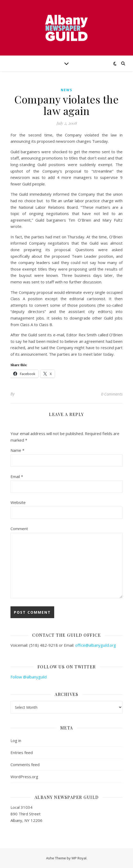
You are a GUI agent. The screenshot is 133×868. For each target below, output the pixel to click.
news (66, 90)
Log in (16, 740)
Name (17, 450)
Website (18, 502)
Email (17, 476)
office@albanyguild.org (96, 645)
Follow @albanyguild (29, 677)
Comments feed (25, 765)
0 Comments (112, 394)
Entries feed (22, 752)
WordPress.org (24, 777)
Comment (19, 529)
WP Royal (79, 858)
